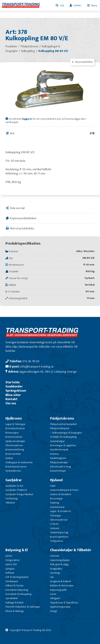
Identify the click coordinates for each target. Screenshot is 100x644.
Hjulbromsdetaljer (15, 441)
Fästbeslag (12, 499)
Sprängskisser (16, 391)
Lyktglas (10, 569)
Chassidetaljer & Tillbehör (71, 550)
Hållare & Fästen (14, 586)
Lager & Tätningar (15, 424)
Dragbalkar (56, 569)
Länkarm (55, 528)
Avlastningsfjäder (60, 560)
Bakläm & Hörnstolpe (62, 586)
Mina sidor (13, 395)
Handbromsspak (59, 450)
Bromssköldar (13, 454)
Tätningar (56, 516)
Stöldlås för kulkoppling (63, 437)
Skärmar (55, 556)
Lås (52, 577)
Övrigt (54, 611)
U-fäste (54, 524)
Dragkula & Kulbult (61, 581)
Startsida (13, 382)
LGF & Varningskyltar (17, 577)
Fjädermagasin (58, 458)
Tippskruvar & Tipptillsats (64, 603)
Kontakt (11, 399)
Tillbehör (10, 503)
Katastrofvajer (58, 471)
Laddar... (78, 5)
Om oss (11, 403)
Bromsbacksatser (15, 428)
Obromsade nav (14, 445)
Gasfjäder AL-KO (14, 486)
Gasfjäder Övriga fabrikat (19, 494)
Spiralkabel (11, 598)
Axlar (53, 486)
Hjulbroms (14, 418)
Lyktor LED (11, 564)
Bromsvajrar (12, 433)
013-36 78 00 (31, 361)
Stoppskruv (57, 541)
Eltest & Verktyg (15, 611)
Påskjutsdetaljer (59, 462)
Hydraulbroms (13, 471)
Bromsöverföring (15, 450)
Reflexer (10, 573)
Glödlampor (12, 581)
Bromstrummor (14, 437)
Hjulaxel (56, 480)
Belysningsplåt (58, 590)
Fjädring (55, 503)
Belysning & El (17, 550)
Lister (53, 594)
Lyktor (9, 556)
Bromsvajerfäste (59, 537)
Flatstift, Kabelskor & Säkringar (23, 607)
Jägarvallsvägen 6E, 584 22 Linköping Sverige (48, 372)
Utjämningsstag (59, 532)
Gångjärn (55, 598)
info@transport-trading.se (37, 367)
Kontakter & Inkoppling (18, 594)
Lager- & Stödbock (60, 511)
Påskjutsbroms (62, 418)
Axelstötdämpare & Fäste (64, 490)
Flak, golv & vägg (59, 564)
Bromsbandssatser (16, 467)
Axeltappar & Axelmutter (19, 462)
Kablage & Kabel (14, 603)
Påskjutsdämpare (60, 428)
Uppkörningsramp (60, 607)
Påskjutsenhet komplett (63, 424)
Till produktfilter (82, 62)
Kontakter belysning (17, 590)
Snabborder (14, 386)
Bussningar (56, 499)
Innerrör (55, 454)
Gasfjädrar (14, 480)
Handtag (55, 573)
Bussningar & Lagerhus (63, 445)
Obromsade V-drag (61, 467)
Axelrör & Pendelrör (61, 494)
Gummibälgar (57, 441)
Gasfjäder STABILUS (16, 490)
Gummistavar (57, 507)
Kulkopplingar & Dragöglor (67, 433)
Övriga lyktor (13, 560)
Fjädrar (9, 458)
